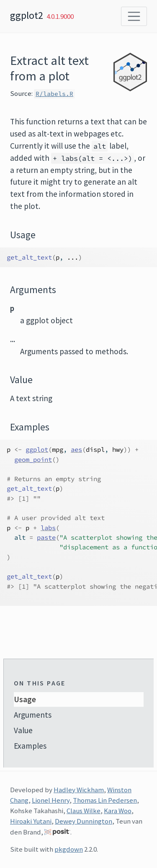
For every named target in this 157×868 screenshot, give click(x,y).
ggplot (37, 449)
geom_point (33, 460)
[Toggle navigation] (134, 16)
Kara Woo (118, 811)
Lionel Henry (51, 800)
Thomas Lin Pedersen (105, 800)
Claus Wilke (84, 811)
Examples (30, 746)
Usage (25, 699)
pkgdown (69, 849)
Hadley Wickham (79, 790)
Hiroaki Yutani (31, 821)
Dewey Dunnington (84, 821)
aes (76, 449)
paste (46, 537)
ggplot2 (27, 15)
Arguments (33, 715)
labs (48, 528)
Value (23, 730)
